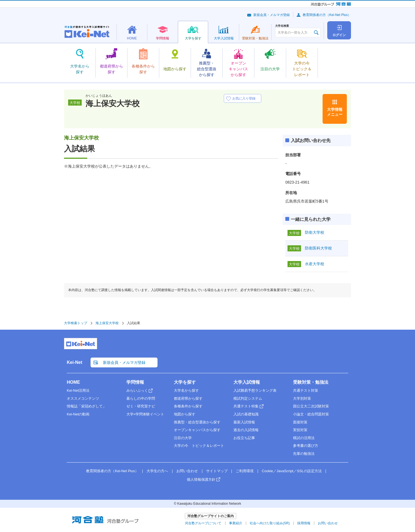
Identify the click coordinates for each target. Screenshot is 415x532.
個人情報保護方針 (201, 479)
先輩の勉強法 (304, 454)
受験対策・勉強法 (311, 382)
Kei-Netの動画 (78, 414)
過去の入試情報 (246, 430)
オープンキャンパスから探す (197, 430)
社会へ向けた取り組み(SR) (270, 523)
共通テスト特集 (246, 406)
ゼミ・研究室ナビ (141, 406)
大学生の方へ (157, 471)
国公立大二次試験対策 (311, 406)
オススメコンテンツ (83, 398)
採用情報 (304, 523)
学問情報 (135, 382)
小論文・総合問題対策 (311, 414)
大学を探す (185, 382)
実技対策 (300, 430)
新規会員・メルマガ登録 (272, 15)
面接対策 (300, 422)
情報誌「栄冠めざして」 (87, 406)
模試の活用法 (304, 438)
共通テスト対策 (306, 390)
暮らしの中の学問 (141, 398)
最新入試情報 (244, 422)
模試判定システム (248, 398)
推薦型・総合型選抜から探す (197, 422)
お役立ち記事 (244, 438)
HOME (73, 382)
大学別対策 (302, 398)
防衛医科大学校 (318, 248)
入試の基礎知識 (246, 414)
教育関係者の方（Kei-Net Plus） (327, 15)
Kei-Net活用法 (78, 390)
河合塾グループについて (203, 523)
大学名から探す (186, 390)
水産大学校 (315, 264)
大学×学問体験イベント (145, 414)
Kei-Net (75, 362)
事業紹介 (236, 523)
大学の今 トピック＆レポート (199, 446)
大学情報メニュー (335, 112)
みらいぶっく (137, 390)
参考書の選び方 (306, 446)
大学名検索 (282, 26)
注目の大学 (183, 438)
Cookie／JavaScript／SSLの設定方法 (292, 471)
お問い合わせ (187, 471)
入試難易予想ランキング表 (255, 390)
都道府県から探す (188, 398)
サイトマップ (217, 471)
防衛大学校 (315, 232)
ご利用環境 (245, 471)
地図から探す (185, 414)
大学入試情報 (247, 382)
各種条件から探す (188, 406)
